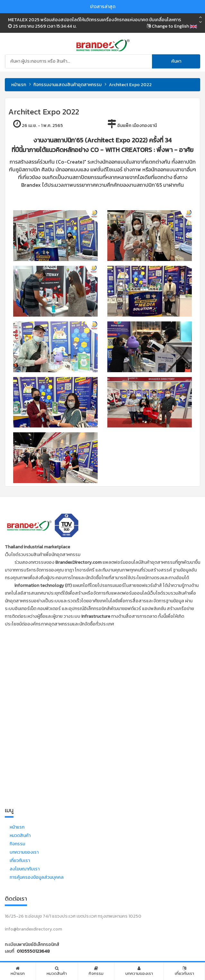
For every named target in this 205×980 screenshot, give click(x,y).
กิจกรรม (17, 844)
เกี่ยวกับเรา (20, 861)
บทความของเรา (24, 852)
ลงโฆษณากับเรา (25, 869)
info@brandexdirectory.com (33, 929)
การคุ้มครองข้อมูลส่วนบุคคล (37, 877)
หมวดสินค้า (20, 836)
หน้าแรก (19, 85)
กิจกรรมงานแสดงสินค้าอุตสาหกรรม (67, 85)
